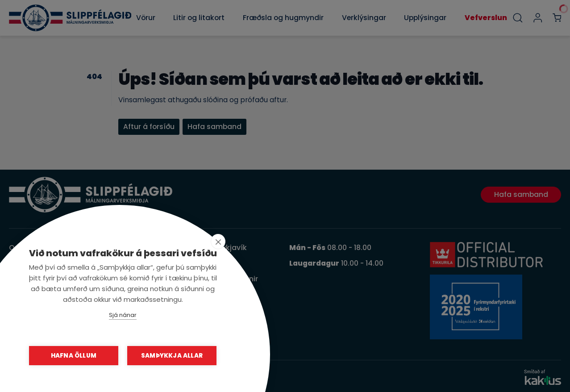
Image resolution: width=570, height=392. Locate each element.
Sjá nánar (123, 315)
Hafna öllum (74, 356)
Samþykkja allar (172, 356)
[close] (218, 242)
